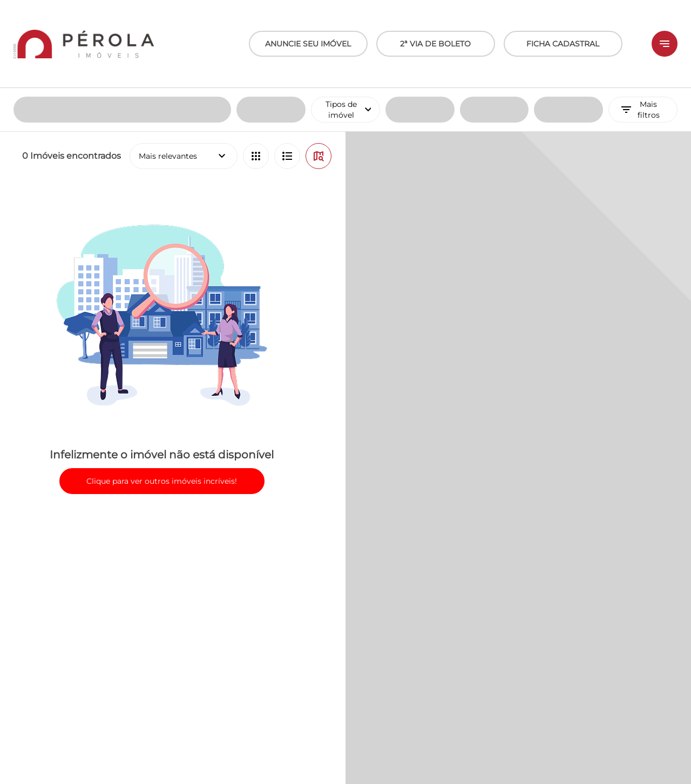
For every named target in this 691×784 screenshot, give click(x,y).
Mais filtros (640, 22)
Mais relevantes (184, 68)
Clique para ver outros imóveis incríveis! (162, 393)
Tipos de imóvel (353, 22)
